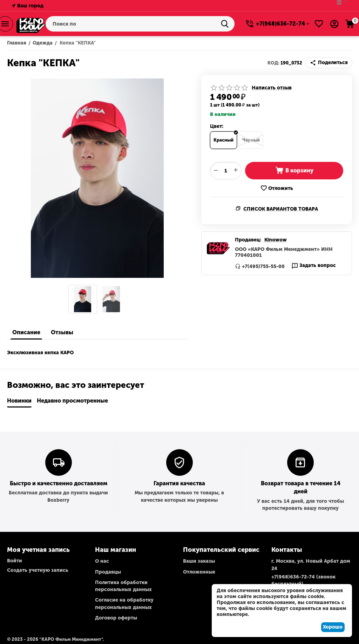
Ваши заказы (199, 561)
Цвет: (217, 126)
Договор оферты (116, 618)
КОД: (273, 63)
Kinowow (276, 240)
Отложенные (199, 572)
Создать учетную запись (38, 570)
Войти (15, 561)
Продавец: (248, 240)
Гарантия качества (179, 483)
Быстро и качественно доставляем (59, 483)
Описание (26, 332)
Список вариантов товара (281, 209)
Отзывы (62, 332)
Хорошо (333, 627)
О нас (102, 561)
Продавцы (108, 572)
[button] (329, 63)
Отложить (277, 188)
